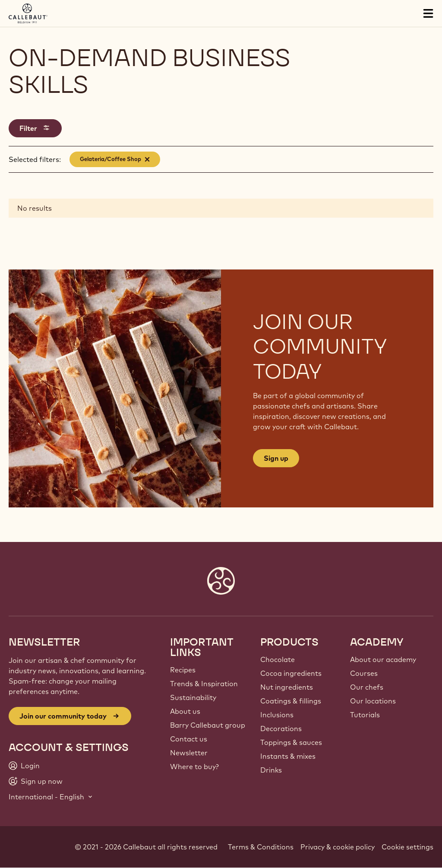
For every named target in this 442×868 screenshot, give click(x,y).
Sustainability (193, 697)
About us (185, 711)
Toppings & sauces (291, 742)
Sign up (276, 458)
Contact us (189, 739)
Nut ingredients (287, 687)
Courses (364, 673)
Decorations (281, 729)
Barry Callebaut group (208, 725)
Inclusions (277, 715)
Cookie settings (407, 847)
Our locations (373, 701)
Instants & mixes (288, 756)
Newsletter (189, 753)
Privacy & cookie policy (338, 847)
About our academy (383, 659)
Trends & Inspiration (204, 684)
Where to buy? (194, 767)
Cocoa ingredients (291, 673)
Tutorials (365, 715)
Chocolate (278, 659)
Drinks (271, 770)
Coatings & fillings (291, 701)
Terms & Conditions (261, 847)
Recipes (183, 670)
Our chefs (367, 687)
